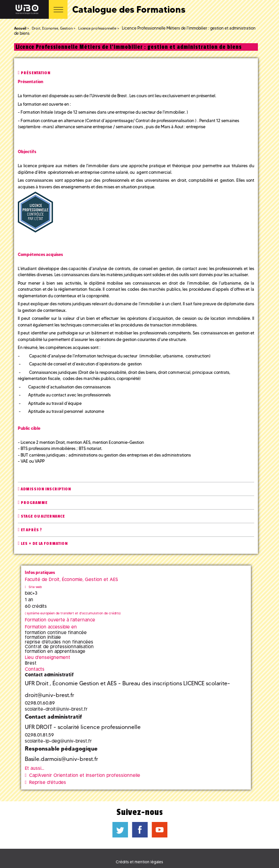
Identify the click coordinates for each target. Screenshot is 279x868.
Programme (34, 503)
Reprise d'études (48, 782)
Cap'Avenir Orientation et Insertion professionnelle (85, 775)
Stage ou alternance (43, 516)
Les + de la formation (44, 544)
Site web (35, 587)
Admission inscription (46, 489)
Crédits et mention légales (139, 862)
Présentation (35, 73)
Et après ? (31, 530)
